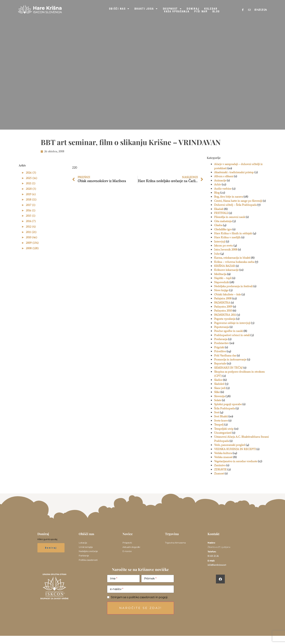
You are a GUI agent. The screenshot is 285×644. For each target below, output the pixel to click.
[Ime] (123, 579)
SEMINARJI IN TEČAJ (228, 368)
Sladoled (219, 384)
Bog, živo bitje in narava (228, 197)
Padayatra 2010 (223, 311)
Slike (217, 392)
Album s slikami (224, 176)
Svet (217, 412)
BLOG (216, 11)
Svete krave (221, 421)
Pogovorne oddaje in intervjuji (232, 323)
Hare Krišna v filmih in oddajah (233, 233)
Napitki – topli (223, 278)
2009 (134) (32, 243)
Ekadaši (219, 209)
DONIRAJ (193, 9)
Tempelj (219, 425)
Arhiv (218, 184)
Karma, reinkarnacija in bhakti (232, 258)
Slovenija (219, 396)
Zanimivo (220, 465)
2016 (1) (31, 210)
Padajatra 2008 (223, 298)
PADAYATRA (222, 303)
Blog (217, 193)
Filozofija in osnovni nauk (230, 217)
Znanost (219, 473)
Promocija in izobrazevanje (230, 359)
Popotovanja (221, 327)
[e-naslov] (141, 589)
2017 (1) (31, 205)
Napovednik (221, 282)
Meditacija (220, 274)
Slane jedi (220, 388)
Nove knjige (221, 290)
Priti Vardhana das (225, 355)
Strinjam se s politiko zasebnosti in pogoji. (139, 597)
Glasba (218, 225)
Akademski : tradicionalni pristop (234, 172)
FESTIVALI (221, 213)
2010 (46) (31, 237)
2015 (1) (31, 216)
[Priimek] (158, 579)
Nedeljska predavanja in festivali (233, 286)
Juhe (217, 254)
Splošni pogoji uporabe (228, 404)
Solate (218, 400)
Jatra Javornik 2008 (226, 249)
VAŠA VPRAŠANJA (177, 11)
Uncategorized (223, 433)
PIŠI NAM (201, 11)
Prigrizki (219, 347)
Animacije (220, 180)
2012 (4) (31, 227)
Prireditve (220, 351)
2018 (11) (31, 199)
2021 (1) (31, 183)
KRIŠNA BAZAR (225, 266)
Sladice (218, 380)
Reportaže (220, 363)
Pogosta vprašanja (225, 319)
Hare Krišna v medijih (227, 237)
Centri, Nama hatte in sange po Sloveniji (238, 201)
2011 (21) (31, 232)
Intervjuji (220, 241)
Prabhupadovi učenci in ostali (232, 335)
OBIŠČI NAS (119, 9)
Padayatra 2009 (223, 307)
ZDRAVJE (220, 469)
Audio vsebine (223, 189)
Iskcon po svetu (223, 245)
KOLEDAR (211, 9)
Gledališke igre (223, 229)
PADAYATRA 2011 (225, 315)
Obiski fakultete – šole (227, 294)
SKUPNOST (172, 9)
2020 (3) (31, 189)
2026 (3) (31, 173)
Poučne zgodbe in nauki (228, 331)
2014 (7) (31, 221)
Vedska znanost (223, 457)
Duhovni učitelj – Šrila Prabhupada (235, 205)
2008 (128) (32, 248)
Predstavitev (221, 343)
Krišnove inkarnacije (226, 270)
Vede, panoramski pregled (230, 445)
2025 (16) (31, 178)
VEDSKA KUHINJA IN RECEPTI (235, 449)
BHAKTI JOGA (146, 9)
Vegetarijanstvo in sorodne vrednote (236, 461)
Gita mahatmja (223, 221)
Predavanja (221, 339)
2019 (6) (31, 194)
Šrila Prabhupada (224, 408)
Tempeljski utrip (224, 429)
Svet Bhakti (221, 416)
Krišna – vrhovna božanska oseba (234, 262)
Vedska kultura (223, 453)
